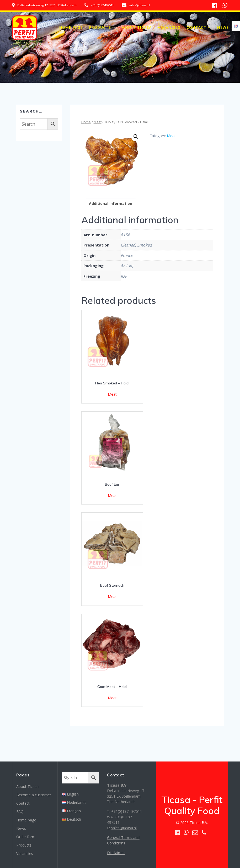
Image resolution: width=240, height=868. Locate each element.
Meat (98, 122)
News (223, 27)
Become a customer (34, 795)
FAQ (20, 812)
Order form (26, 837)
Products (100, 27)
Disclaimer (116, 853)
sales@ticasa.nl (124, 828)
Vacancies (169, 27)
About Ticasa (137, 27)
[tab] (111, 203)
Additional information (111, 203)
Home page (71, 27)
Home (86, 122)
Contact (196, 27)
